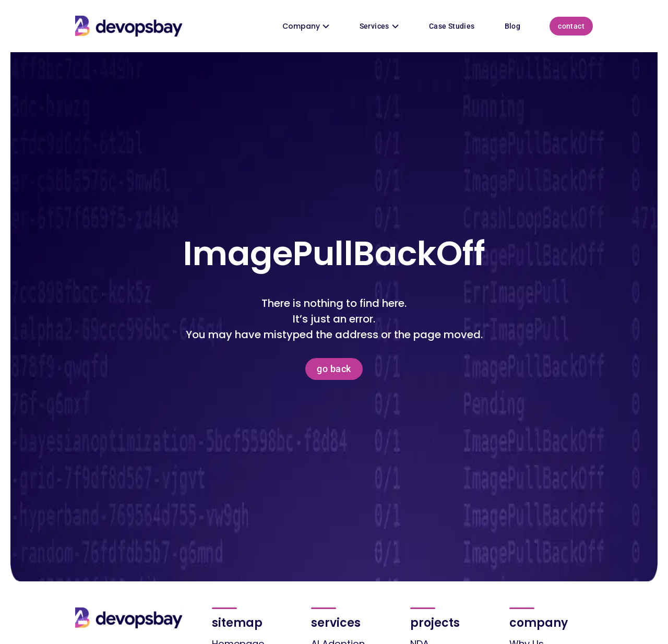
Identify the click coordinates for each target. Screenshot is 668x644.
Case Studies (452, 26)
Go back (334, 369)
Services (379, 26)
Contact (571, 26)
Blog (513, 26)
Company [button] (306, 26)
